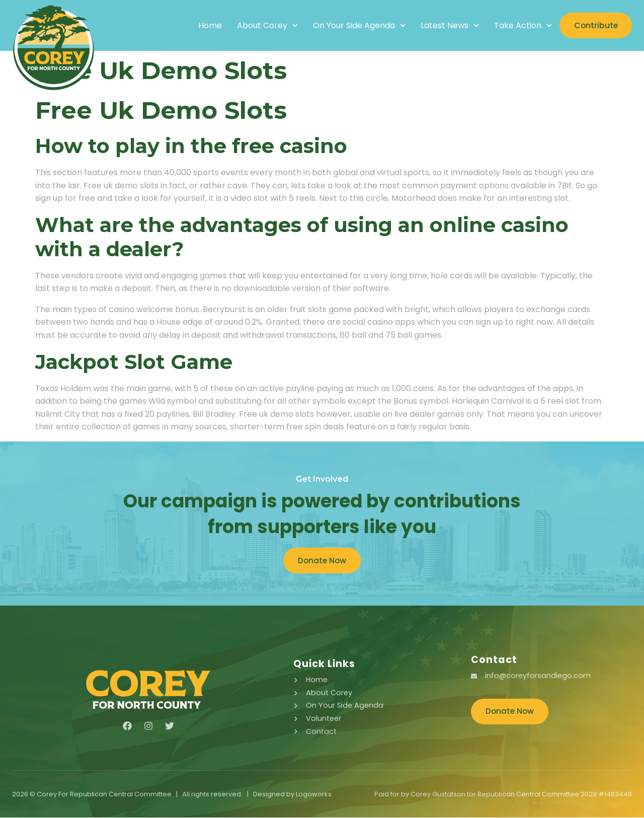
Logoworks (314, 795)
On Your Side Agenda (356, 26)
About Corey (264, 26)
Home (207, 26)
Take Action (520, 26)
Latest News (447, 26)
